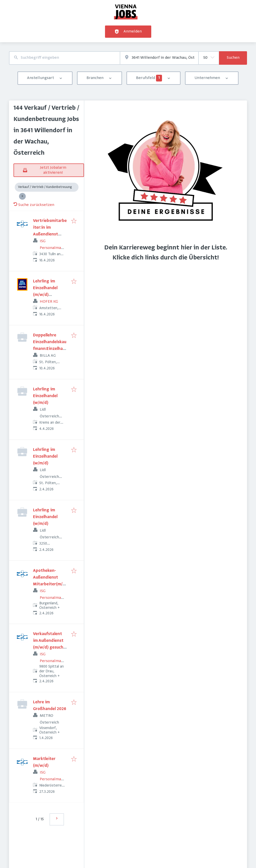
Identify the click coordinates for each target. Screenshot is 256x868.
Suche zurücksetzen (34, 205)
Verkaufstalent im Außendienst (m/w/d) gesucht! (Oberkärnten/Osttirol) (50, 648)
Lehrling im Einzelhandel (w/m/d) (45, 396)
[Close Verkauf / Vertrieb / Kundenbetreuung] (22, 196)
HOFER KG (49, 302)
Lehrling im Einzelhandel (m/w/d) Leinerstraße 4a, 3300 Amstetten (49, 295)
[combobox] (64, 58)
